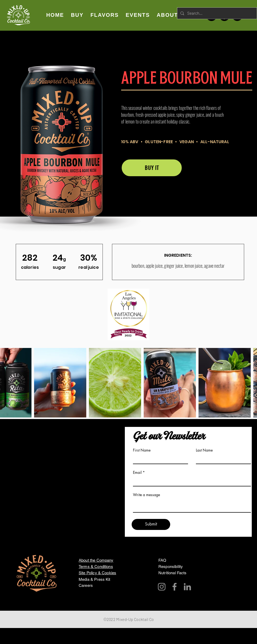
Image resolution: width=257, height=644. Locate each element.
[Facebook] (175, 587)
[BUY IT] (152, 168)
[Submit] (151, 524)
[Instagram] (162, 587)
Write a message (146, 495)
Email (137, 473)
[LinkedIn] (187, 587)
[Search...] (216, 13)
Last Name (204, 450)
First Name (142, 450)
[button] (105, 15)
